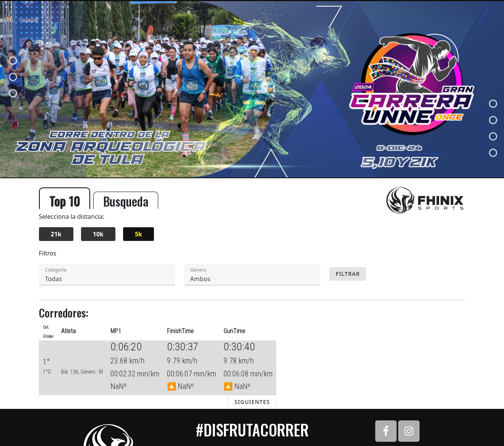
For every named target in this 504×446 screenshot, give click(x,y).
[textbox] (107, 275)
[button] (166, 275)
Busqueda (126, 200)
